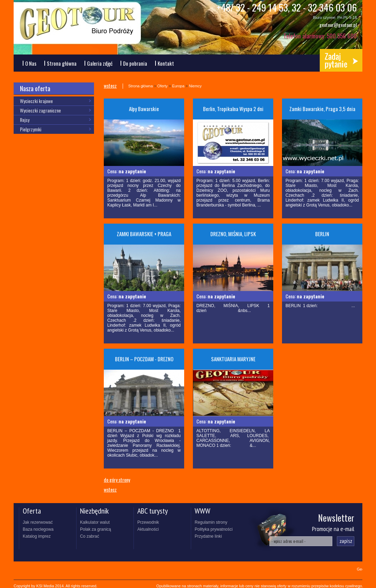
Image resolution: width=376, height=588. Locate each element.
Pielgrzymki (31, 129)
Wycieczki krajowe (36, 101)
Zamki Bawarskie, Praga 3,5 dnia (322, 109)
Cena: (127, 171)
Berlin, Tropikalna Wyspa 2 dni (233, 109)
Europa (178, 86)
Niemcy (195, 86)
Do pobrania (135, 63)
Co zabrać (90, 536)
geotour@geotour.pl (338, 25)
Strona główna (62, 63)
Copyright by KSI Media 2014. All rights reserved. (56, 586)
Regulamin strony (211, 522)
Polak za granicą (96, 529)
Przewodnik (148, 522)
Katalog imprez (37, 536)
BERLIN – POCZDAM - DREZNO (144, 359)
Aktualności (148, 529)
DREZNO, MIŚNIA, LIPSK (233, 234)
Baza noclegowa (38, 529)
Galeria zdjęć (100, 63)
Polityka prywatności (214, 529)
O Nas (31, 63)
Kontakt (166, 63)
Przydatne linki (208, 536)
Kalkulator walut (95, 522)
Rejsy (25, 120)
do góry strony (117, 479)
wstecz (110, 86)
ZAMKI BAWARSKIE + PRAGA (144, 234)
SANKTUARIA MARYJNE (233, 359)
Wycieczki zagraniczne (40, 110)
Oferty (162, 86)
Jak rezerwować (38, 522)
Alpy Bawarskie (144, 109)
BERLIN (322, 234)
